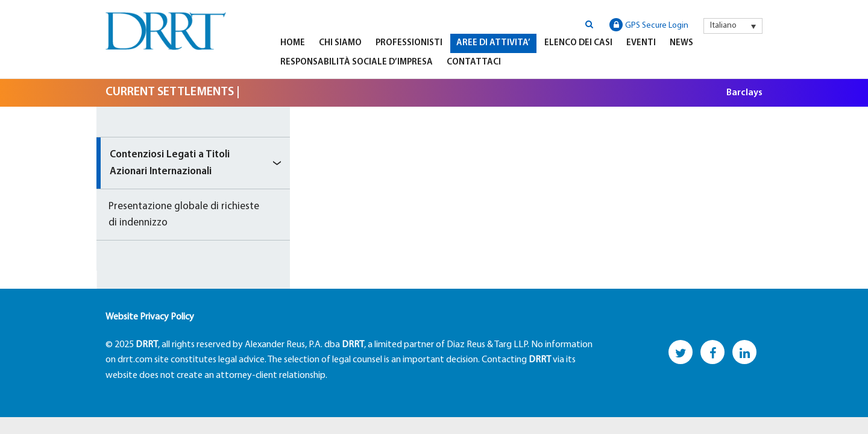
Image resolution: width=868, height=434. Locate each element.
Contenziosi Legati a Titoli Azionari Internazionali (170, 163)
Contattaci (474, 62)
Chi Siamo (340, 43)
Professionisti (409, 43)
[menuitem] (733, 26)
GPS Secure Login (649, 25)
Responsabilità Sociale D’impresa (357, 62)
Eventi (641, 43)
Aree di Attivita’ (493, 43)
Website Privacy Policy (150, 317)
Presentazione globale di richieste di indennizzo (184, 215)
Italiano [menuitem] (723, 26)
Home (293, 43)
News (681, 43)
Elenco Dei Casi (578, 43)
